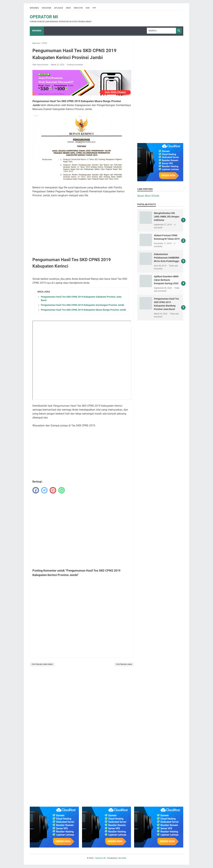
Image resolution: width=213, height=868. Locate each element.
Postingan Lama (124, 664)
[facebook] (36, 490)
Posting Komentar (75, 65)
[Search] (161, 31)
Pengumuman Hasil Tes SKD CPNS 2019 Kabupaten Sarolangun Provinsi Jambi (83, 305)
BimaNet (122, 858)
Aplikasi (59, 8)
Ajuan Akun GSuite (148, 196)
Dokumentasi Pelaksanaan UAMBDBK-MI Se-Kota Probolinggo (167, 258)
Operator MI (44, 17)
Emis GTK (78, 8)
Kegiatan (46, 8)
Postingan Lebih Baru (42, 664)
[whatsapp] (62, 490)
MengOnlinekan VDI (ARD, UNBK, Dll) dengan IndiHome (167, 217)
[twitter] (44, 490)
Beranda (34, 8)
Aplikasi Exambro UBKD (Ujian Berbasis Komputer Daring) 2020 (166, 280)
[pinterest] (53, 490)
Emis (68, 8)
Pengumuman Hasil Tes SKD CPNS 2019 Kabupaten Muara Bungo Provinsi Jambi (83, 310)
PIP (94, 8)
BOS (88, 8)
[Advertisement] (82, 223)
